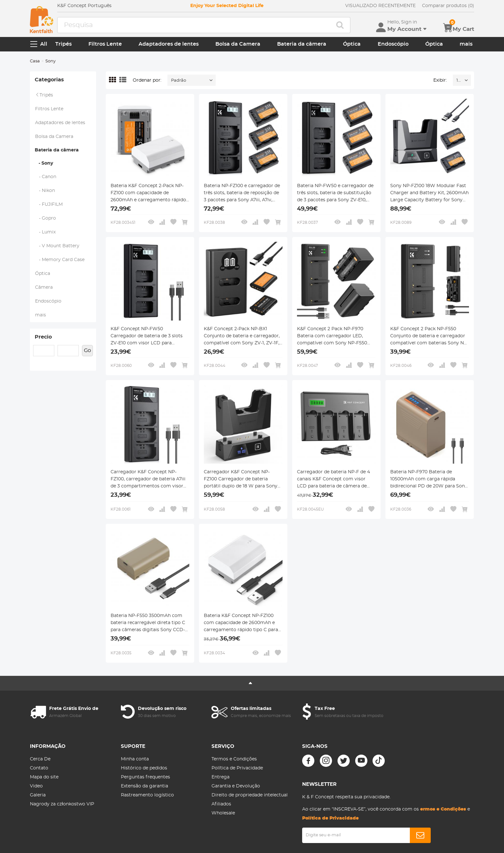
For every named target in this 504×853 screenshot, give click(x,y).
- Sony (44, 163)
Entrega (221, 777)
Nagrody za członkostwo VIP (62, 804)
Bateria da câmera (302, 44)
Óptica (352, 44)
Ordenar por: (147, 80)
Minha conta (135, 759)
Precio (43, 337)
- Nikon (45, 191)
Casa (35, 61)
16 (459, 81)
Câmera (44, 287)
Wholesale (223, 813)
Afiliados (221, 804)
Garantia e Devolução (236, 786)
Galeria (38, 795)
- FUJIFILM (49, 204)
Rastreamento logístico (147, 795)
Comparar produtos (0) (448, 6)
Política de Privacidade (237, 768)
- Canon (46, 177)
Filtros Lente (105, 44)
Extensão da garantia (144, 786)
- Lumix (45, 232)
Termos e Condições (234, 759)
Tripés (63, 44)
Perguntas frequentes (145, 777)
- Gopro (45, 218)
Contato (39, 768)
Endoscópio (393, 44)
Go (87, 350)
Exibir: (440, 80)
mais (466, 44)
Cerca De (40, 759)
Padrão (179, 81)
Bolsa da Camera (238, 44)
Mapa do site (44, 777)
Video (36, 786)
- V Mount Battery (57, 246)
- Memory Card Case (60, 260)
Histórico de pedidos (144, 768)
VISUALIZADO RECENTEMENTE (380, 6)
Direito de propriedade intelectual (250, 795)
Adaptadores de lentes (169, 44)
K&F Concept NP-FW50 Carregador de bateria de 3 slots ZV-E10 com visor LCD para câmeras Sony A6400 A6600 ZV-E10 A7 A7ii (147, 337)
